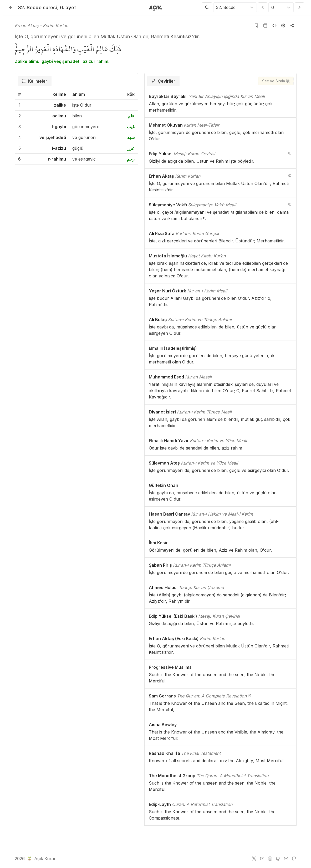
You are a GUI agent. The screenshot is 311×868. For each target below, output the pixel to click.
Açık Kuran (41, 859)
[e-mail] (286, 859)
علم (131, 116)
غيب (131, 127)
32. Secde (37, 7)
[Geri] (11, 7)
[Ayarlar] (283, 26)
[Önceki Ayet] (263, 7)
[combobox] (217, 7)
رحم (131, 159)
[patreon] (294, 859)
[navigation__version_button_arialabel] (289, 153)
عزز (131, 148)
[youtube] (262, 859)
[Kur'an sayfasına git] (265, 26)
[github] (278, 859)
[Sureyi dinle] (274, 26)
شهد (131, 137)
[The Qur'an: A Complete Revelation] (249, 696)
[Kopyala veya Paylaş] (292, 26)
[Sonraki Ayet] (299, 7)
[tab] (35, 81)
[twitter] (254, 859)
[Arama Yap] (207, 7)
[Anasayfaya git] (155, 8)
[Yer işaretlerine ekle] (256, 26)
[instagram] (270, 859)
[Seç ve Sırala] (276, 81)
